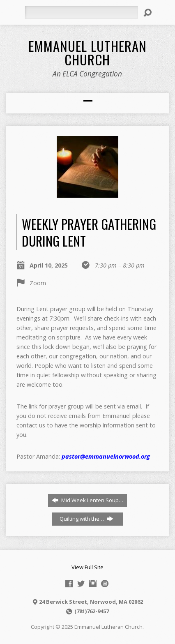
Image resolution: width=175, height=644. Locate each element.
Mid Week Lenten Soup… (87, 500)
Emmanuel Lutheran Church (87, 52)
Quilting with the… (86, 519)
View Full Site (87, 567)
